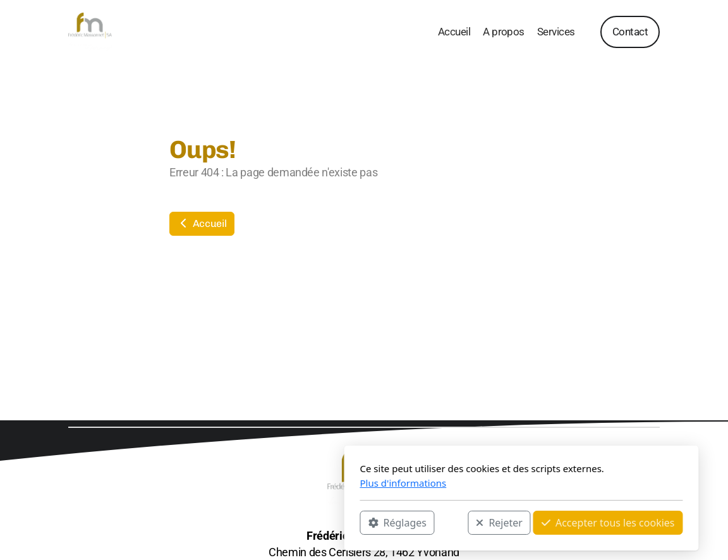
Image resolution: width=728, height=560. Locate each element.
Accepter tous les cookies (451, 523)
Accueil (202, 223)
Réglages (240, 523)
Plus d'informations (246, 483)
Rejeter (342, 523)
